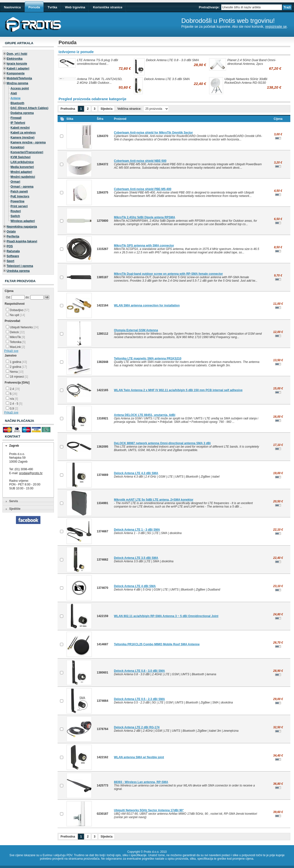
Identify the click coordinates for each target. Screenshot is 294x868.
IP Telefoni (18, 123)
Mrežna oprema (17, 83)
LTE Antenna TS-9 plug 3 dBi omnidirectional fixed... (98, 62)
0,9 (12, 409)
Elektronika (15, 59)
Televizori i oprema (20, 266)
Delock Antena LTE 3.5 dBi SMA (167, 79)
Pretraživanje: (209, 7)
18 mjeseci (17, 377)
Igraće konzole (17, 64)
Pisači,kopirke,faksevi (22, 241)
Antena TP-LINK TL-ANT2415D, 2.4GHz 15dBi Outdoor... (100, 81)
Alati (14, 93)
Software (13, 256)
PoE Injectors (20, 196)
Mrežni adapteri (21, 172)
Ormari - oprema (22, 187)
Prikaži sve (11, 351)
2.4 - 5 (14, 404)
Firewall (16, 118)
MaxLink (15, 347)
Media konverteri (22, 167)
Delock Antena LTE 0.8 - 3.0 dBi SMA (172, 60)
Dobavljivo (18, 310)
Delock (15, 332)
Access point (20, 88)
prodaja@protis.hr (31, 473)
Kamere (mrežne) (22, 138)
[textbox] (252, 7)
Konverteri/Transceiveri (27, 152)
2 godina (16, 367)
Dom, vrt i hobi (17, 54)
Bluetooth (17, 103)
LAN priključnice (22, 162)
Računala (13, 251)
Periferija (13, 236)
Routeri (16, 211)
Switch (15, 216)
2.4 (13, 389)
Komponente (16, 73)
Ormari (15, 182)
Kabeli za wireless (23, 133)
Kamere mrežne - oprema (28, 142)
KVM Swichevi (20, 157)
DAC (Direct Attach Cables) (29, 108)
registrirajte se (276, 27)
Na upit (15, 315)
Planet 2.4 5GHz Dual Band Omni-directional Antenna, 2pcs (252, 62)
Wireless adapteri (23, 221)
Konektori (17, 147)
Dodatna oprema (22, 113)
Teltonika (16, 342)
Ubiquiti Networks (22, 327)
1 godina (16, 362)
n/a (12, 399)
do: (28, 297)
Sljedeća (106, 109)
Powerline (18, 201)
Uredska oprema (18, 271)
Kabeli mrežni (20, 128)
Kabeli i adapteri (18, 69)
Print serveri (19, 206)
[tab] (28, 446)
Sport (10, 261)
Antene (16, 98)
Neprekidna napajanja (22, 227)
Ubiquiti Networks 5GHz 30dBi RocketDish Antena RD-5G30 (246, 81)
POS (10, 246)
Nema (15, 372)
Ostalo (11, 232)
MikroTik (15, 337)
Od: (8, 297)
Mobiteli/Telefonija (19, 78)
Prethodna (68, 109)
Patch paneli (19, 192)
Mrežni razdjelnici (23, 177)
